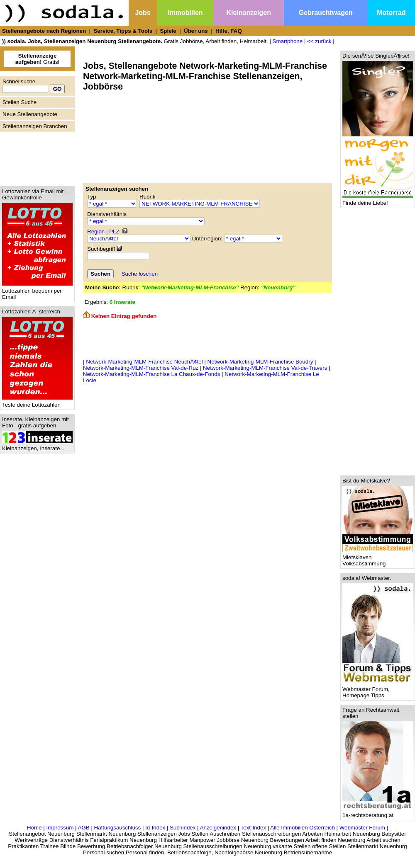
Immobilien (185, 13)
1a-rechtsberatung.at (378, 813)
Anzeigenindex (218, 828)
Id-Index (155, 828)
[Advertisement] (35, 157)
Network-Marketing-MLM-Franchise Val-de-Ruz (141, 368)
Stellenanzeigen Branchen (35, 126)
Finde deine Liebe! (378, 200)
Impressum (60, 828)
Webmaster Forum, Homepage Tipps (378, 690)
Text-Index (254, 828)
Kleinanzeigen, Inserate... (37, 446)
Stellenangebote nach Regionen (44, 31)
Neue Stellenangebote (30, 114)
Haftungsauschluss (118, 828)
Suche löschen (140, 274)
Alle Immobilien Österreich (303, 828)
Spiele (168, 31)
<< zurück (319, 41)
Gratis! (38, 59)
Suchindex (183, 828)
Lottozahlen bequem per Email (37, 291)
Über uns (196, 31)
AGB (84, 828)
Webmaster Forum (362, 828)
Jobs (143, 13)
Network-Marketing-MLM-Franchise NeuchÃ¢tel (144, 362)
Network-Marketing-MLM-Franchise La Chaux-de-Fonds (151, 374)
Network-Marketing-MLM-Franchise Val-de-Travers (265, 368)
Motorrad (391, 13)
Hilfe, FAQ (229, 31)
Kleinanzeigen (249, 13)
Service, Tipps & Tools (123, 31)
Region (96, 232)
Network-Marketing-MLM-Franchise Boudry (260, 362)
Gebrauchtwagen (326, 13)
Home (34, 828)
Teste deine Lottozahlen (37, 402)
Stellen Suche (20, 102)
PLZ (114, 232)
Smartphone (288, 41)
